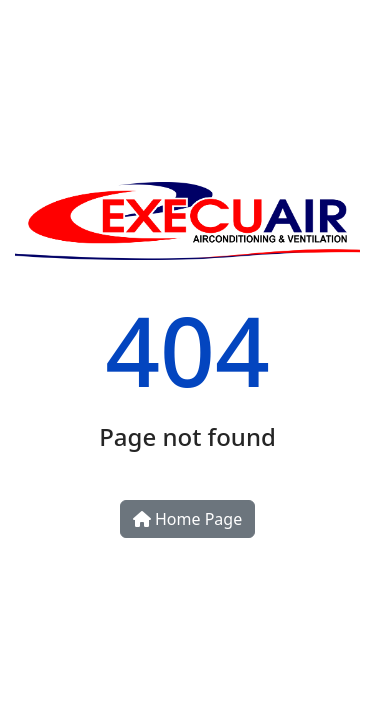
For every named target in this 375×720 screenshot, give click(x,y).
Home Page (187, 519)
